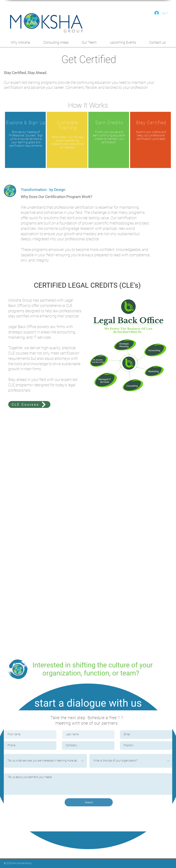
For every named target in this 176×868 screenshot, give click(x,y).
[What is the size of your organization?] (131, 761)
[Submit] (89, 802)
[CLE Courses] (29, 404)
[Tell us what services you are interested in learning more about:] (45, 761)
